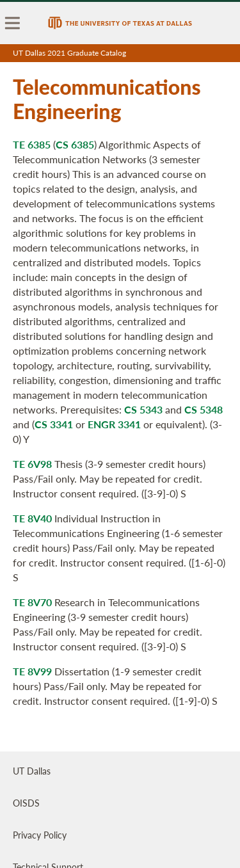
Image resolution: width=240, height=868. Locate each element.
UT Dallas (32, 771)
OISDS (26, 803)
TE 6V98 (32, 464)
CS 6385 (75, 144)
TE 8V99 (32, 671)
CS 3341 (54, 424)
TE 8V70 (32, 602)
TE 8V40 (32, 518)
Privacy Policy (40, 835)
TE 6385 (32, 144)
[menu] (13, 23)
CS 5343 (143, 409)
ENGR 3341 (114, 424)
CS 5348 (204, 409)
